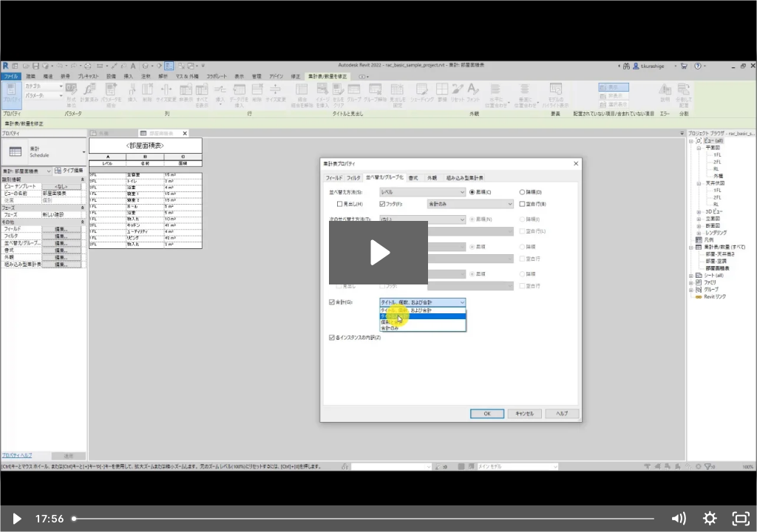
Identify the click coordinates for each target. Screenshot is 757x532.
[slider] (364, 519)
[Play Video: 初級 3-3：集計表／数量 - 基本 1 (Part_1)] (378, 252)
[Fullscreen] (741, 519)
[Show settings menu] (710, 519)
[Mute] (678, 519)
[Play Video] (16, 519)
